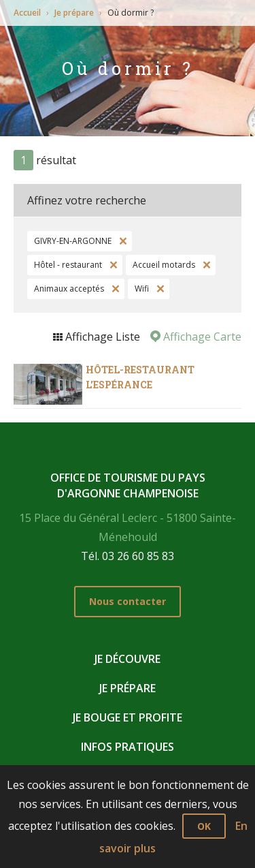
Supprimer (122, 241)
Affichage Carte (201, 337)
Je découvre (128, 659)
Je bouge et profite (128, 717)
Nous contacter (128, 601)
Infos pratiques (128, 747)
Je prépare (74, 13)
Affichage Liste (101, 337)
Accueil (27, 13)
